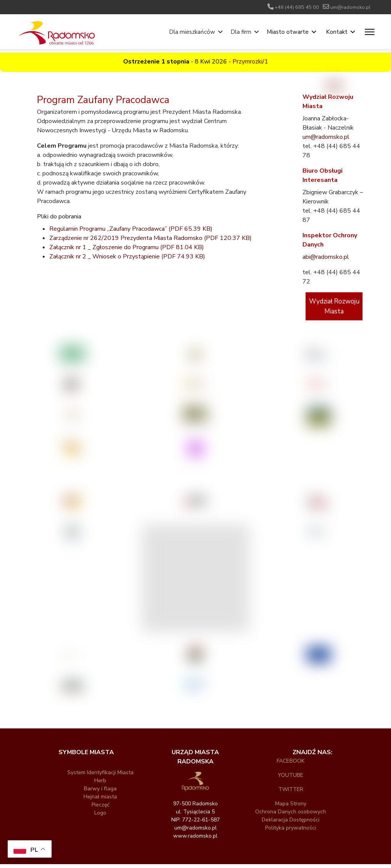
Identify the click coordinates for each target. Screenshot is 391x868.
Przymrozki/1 (250, 62)
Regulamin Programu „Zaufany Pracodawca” (131, 229)
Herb (100, 781)
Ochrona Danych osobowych (291, 812)
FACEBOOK (291, 761)
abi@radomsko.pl (326, 257)
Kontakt (337, 32)
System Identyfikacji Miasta (100, 772)
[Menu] (370, 32)
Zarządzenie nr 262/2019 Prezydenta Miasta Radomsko (150, 238)
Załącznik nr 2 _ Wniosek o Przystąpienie (127, 257)
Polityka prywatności (291, 828)
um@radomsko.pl (350, 7)
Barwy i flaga (100, 789)
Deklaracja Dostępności (291, 820)
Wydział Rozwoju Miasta (334, 306)
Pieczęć (100, 805)
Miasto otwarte (288, 32)
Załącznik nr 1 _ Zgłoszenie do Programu (127, 247)
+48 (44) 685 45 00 (297, 7)
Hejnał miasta (100, 797)
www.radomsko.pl (195, 836)
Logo (100, 813)
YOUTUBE (291, 775)
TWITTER (291, 789)
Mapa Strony (291, 804)
